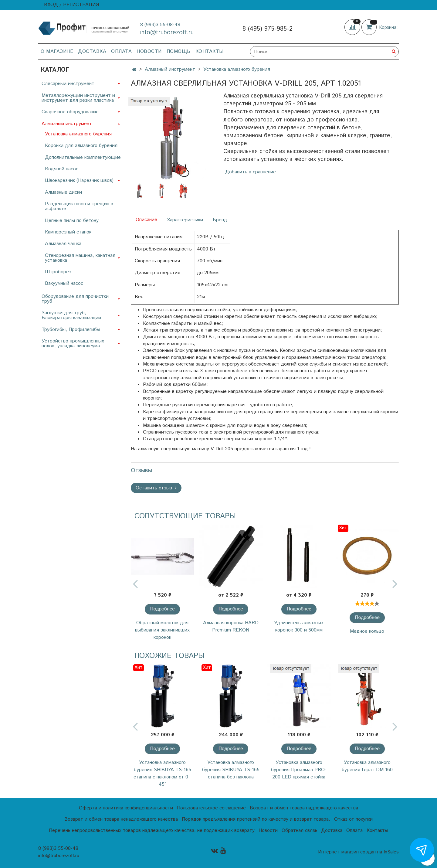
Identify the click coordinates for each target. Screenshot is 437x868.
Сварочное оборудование (70, 112)
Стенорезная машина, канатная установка (80, 258)
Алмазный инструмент (170, 69)
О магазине (57, 51)
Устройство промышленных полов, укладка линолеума (73, 344)
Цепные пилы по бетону (72, 221)
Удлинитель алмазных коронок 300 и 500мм (299, 626)
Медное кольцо (367, 631)
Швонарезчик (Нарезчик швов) (79, 180)
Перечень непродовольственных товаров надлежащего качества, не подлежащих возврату (152, 831)
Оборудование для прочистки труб (75, 299)
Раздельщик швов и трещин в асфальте (79, 206)
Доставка (92, 51)
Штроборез (58, 272)
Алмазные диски (63, 192)
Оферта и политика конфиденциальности (126, 808)
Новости (149, 51)
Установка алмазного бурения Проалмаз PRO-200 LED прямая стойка (299, 770)
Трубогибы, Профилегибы (71, 330)
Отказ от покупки (353, 819)
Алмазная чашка (63, 244)
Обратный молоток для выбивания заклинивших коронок (162, 630)
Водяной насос (62, 169)
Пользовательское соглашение (211, 808)
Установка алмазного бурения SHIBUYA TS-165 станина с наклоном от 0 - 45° (163, 773)
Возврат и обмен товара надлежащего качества (304, 808)
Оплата (121, 51)
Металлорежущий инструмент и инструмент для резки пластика (78, 98)
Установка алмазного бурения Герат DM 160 (367, 766)
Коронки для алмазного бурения (81, 146)
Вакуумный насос (64, 283)
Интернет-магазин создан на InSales (358, 852)
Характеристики (185, 220)
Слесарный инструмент (68, 84)
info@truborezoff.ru (167, 33)
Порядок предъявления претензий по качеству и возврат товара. (256, 819)
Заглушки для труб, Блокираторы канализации (71, 315)
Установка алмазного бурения (237, 69)
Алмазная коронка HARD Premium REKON (231, 626)
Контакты (210, 51)
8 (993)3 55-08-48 (160, 25)
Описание (146, 220)
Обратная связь (300, 831)
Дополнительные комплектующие (83, 157)
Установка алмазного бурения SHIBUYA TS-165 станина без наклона (231, 770)
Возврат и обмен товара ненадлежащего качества (121, 819)
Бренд (220, 220)
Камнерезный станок (68, 232)
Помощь (179, 51)
